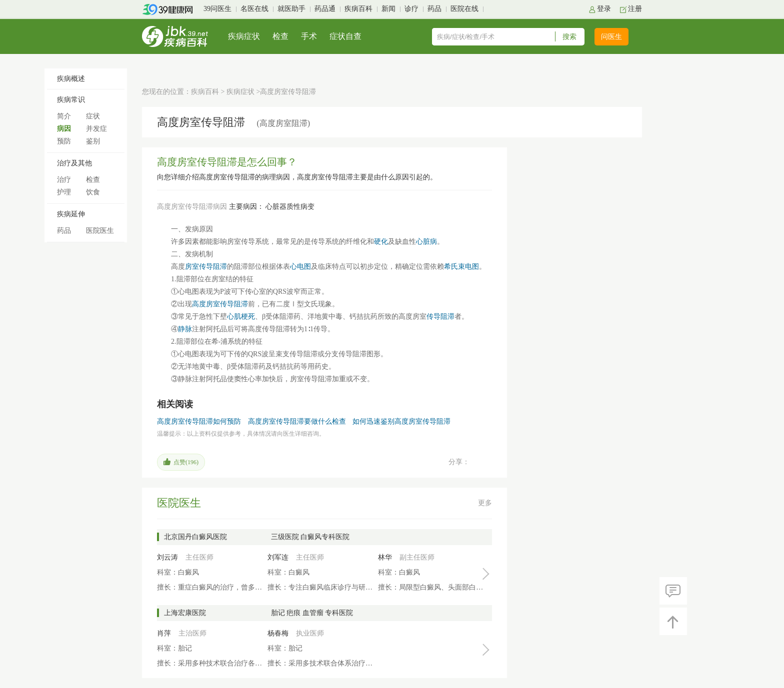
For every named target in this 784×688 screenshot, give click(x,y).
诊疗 (411, 9)
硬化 (381, 242)
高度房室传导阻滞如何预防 (199, 421)
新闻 (388, 9)
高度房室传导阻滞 (220, 304)
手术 (309, 36)
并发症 (96, 129)
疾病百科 (358, 9)
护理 (64, 192)
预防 (64, 141)
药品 (434, 9)
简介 (64, 116)
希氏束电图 (461, 267)
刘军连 (278, 557)
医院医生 (100, 231)
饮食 (93, 192)
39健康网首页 (171, 9)
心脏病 (426, 242)
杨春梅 (278, 633)
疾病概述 (71, 79)
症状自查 (345, 36)
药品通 (325, 9)
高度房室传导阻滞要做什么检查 (297, 421)
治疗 (64, 180)
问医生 (611, 37)
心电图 (300, 267)
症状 (93, 116)
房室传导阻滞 (206, 267)
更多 (485, 503)
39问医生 (217, 9)
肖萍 (164, 633)
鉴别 (93, 141)
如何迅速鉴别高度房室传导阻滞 (401, 421)
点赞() (186, 462)
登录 (604, 9)
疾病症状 (244, 36)
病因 (64, 129)
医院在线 (464, 9)
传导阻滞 (440, 317)
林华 (385, 557)
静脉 (185, 329)
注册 (635, 9)
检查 (280, 36)
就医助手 (291, 9)
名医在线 (254, 9)
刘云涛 (167, 557)
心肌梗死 (241, 317)
